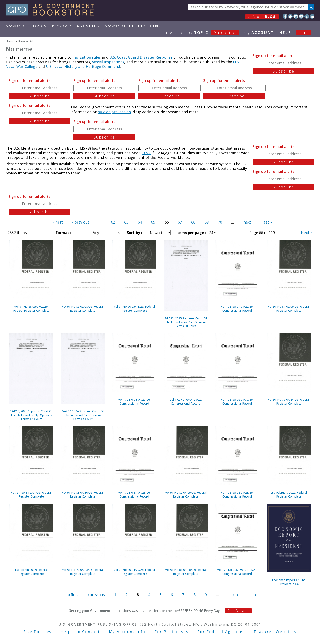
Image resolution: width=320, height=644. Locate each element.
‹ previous (81, 222)
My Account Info (127, 632)
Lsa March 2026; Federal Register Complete (31, 572)
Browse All (26, 26)
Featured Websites (275, 632)
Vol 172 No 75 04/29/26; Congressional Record (186, 401)
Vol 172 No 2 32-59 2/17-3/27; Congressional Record (237, 572)
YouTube (301, 16)
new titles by (204, 32)
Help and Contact (80, 632)
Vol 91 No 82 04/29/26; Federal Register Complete (186, 494)
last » (267, 222)
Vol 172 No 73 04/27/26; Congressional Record (134, 401)
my (259, 32)
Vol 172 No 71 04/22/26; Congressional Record (237, 309)
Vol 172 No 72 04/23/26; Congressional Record (237, 494)
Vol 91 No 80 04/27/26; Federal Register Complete (134, 572)
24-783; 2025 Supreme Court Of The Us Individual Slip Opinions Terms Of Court (186, 322)
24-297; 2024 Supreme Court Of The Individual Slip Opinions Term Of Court (83, 415)
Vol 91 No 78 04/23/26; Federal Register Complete (83, 572)
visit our (262, 17)
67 (180, 222)
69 (207, 222)
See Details (238, 611)
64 (140, 222)
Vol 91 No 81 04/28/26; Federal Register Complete (186, 572)
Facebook (285, 16)
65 (153, 222)
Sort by (134, 233)
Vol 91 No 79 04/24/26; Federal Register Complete (289, 401)
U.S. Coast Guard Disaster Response (141, 57)
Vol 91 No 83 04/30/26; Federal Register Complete (83, 494)
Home (10, 41)
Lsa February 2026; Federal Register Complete (289, 494)
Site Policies (38, 632)
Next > (307, 233)
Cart (304, 32)
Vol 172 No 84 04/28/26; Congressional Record (134, 494)
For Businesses (172, 632)
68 (193, 222)
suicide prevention (114, 112)
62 (113, 222)
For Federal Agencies (221, 632)
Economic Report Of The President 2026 (289, 582)
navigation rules (87, 57)
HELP (285, 32)
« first (58, 222)
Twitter (291, 16)
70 (220, 222)
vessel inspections (108, 62)
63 (126, 222)
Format (63, 233)
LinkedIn (312, 16)
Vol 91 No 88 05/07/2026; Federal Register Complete (31, 309)
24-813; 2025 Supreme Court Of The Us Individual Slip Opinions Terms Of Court (31, 415)
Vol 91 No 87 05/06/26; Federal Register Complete (289, 309)
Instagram (296, 16)
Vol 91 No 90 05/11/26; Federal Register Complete (134, 309)
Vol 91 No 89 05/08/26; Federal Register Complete (83, 309)
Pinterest (307, 16)
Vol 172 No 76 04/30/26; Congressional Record (237, 401)
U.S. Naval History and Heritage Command (83, 66)
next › (248, 222)
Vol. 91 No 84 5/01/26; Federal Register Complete (31, 494)
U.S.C (147, 153)
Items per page (191, 233)
